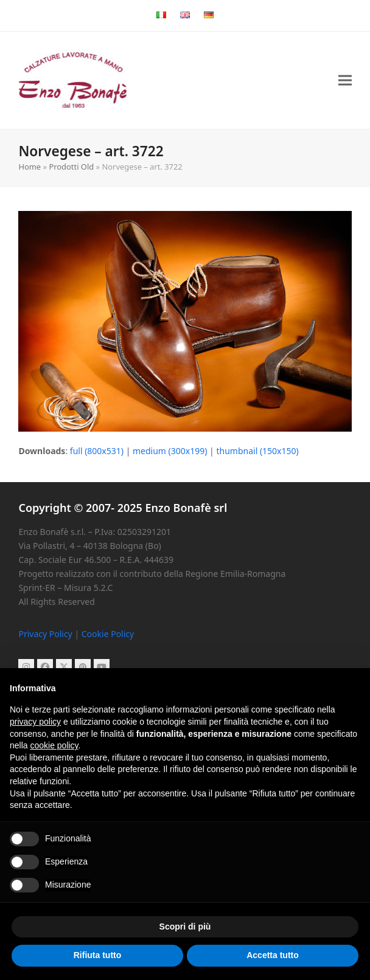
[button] (345, 81)
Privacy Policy (45, 634)
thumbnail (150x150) (257, 451)
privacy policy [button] (35, 722)
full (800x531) (97, 451)
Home (30, 167)
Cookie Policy (108, 634)
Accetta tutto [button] (273, 955)
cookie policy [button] (54, 745)
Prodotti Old (71, 167)
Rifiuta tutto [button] (98, 955)
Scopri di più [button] (185, 927)
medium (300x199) (170, 451)
